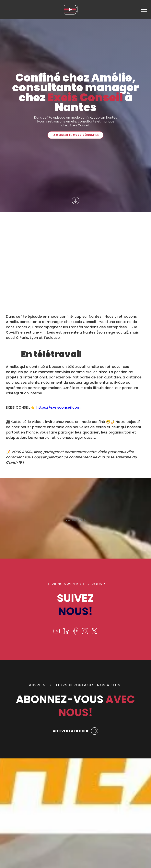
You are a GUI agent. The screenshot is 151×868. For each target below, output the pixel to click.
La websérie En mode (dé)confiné (76, 135)
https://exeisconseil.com (58, 407)
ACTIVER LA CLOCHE (71, 731)
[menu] (144, 10)
